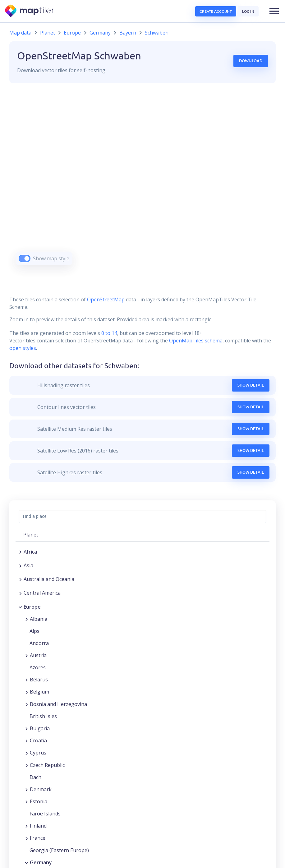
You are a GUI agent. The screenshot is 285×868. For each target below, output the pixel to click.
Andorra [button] (39, 643)
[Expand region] (20, 552)
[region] (142, 182)
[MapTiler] (30, 11)
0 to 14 (109, 333)
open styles (23, 348)
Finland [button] (38, 826)
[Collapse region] (20, 607)
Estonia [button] (39, 801)
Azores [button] (38, 667)
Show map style (51, 258)
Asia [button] (28, 565)
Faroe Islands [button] (45, 814)
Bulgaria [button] (40, 728)
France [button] (38, 838)
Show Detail (251, 385)
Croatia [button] (38, 740)
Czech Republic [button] (47, 765)
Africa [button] (30, 552)
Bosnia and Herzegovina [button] (58, 704)
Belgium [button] (39, 692)
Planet (48, 33)
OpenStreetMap (106, 299)
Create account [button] (216, 11)
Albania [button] (39, 619)
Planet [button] (31, 535)
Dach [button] (35, 777)
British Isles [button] (43, 716)
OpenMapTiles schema (196, 341)
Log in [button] (248, 11)
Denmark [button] (41, 789)
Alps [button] (34, 631)
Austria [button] (38, 655)
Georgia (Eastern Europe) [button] (59, 850)
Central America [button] (42, 593)
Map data (20, 33)
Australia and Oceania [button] (49, 579)
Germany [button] (41, 862)
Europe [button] (32, 607)
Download (251, 61)
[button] (274, 11)
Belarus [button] (39, 680)
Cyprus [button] (38, 753)
